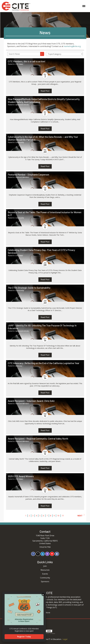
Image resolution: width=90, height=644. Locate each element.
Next (81, 515)
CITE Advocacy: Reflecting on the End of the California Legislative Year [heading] (44, 363)
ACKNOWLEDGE (43, 595)
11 (63, 516)
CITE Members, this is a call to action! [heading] (27, 61)
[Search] (42, 54)
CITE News (19, 64)
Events (45, 574)
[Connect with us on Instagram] (47, 554)
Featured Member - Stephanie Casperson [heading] (28, 175)
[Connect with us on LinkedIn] (43, 554)
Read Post (45, 91)
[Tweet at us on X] (38, 554)
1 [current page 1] (26, 516)
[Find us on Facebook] (33, 554)
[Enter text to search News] (24, 54)
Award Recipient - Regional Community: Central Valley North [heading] (38, 439)
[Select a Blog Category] (64, 54)
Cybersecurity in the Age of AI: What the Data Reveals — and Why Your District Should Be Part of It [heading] (43, 138)
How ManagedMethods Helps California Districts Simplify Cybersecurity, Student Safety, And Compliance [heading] (44, 101)
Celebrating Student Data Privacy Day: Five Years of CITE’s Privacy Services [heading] (41, 251)
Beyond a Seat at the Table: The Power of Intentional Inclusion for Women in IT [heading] (45, 214)
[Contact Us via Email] (57, 554)
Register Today (24, 637)
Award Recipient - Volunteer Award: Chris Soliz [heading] (31, 401)
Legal (65, 639)
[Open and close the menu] (59, 6)
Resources (45, 570)
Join (45, 566)
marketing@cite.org (72, 46)
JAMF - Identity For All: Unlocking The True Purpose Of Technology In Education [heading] (42, 327)
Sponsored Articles (22, 105)
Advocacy (19, 366)
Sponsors (45, 581)
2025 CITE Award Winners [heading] (21, 476)
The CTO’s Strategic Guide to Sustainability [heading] (29, 288)
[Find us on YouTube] (52, 554)
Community (20, 142)
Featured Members (22, 177)
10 (58, 516)
